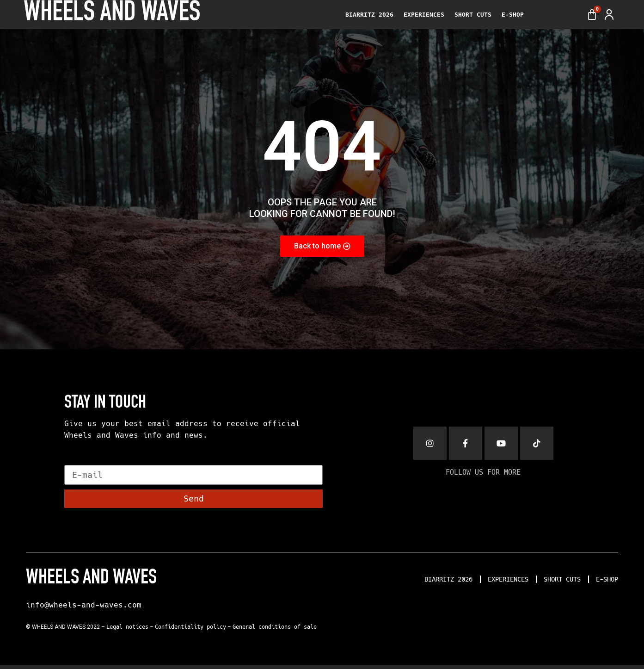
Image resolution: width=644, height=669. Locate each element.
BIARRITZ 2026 (369, 15)
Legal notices (127, 631)
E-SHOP (513, 15)
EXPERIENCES (424, 15)
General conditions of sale (275, 631)
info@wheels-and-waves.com (84, 609)
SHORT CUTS (473, 15)
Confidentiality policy (190, 631)
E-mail (80, 465)
